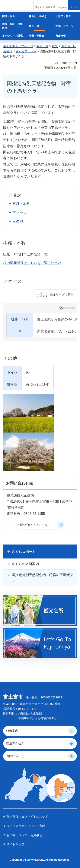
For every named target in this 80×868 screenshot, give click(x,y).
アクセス (20, 213)
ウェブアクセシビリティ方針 (26, 826)
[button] (39, 5)
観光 (55, 46)
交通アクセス (15, 743)
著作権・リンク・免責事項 (24, 835)
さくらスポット (26, 51)
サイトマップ (15, 844)
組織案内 (12, 731)
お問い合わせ (15, 756)
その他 (18, 221)
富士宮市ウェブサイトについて (27, 817)
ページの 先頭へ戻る (65, 679)
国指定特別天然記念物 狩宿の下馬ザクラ (42, 578)
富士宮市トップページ (18, 46)
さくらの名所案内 (25, 564)
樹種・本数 (21, 204)
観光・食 (42, 46)
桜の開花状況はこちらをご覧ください (32, 263)
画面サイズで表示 (62, 294)
